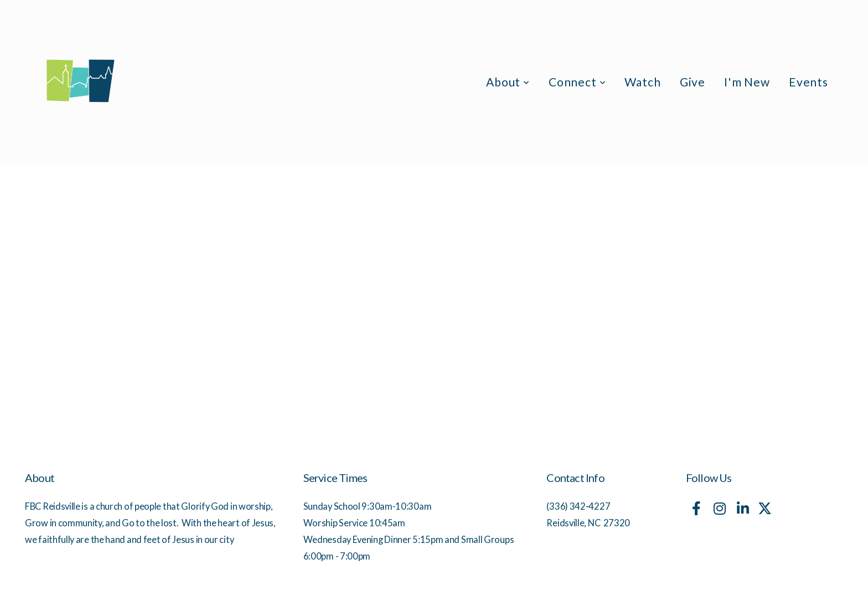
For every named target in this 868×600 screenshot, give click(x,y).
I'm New (747, 82)
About (508, 82)
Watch (642, 82)
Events (808, 82)
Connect (577, 82)
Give (693, 82)
